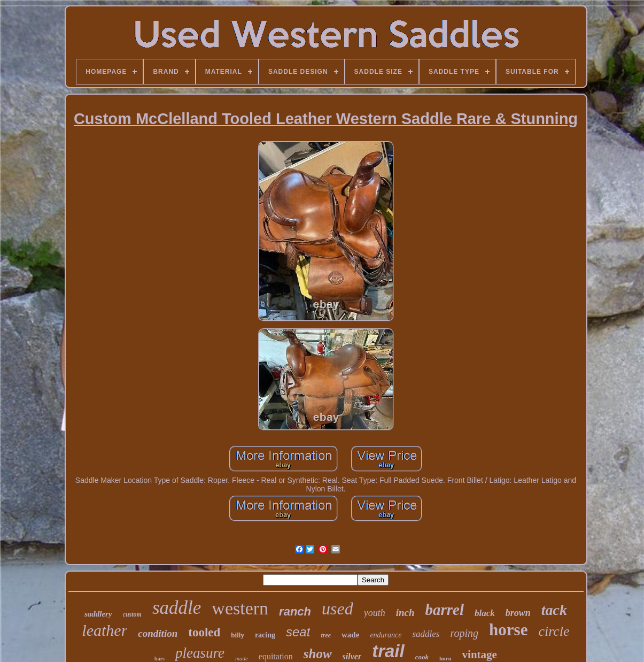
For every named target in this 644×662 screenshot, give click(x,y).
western (240, 608)
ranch (295, 611)
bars (160, 659)
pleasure (200, 653)
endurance (386, 635)
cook (422, 657)
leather (104, 630)
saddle (177, 608)
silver (352, 656)
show (318, 654)
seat (298, 632)
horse (508, 630)
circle (554, 631)
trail (388, 651)
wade (350, 635)
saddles (426, 634)
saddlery (98, 614)
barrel (445, 610)
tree (326, 635)
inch (405, 613)
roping (464, 633)
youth (375, 613)
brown (518, 613)
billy (238, 635)
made (242, 658)
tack (554, 610)
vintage (480, 655)
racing (265, 635)
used (337, 609)
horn (445, 658)
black (485, 613)
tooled (204, 632)
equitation (276, 656)
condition (158, 633)
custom (132, 614)
